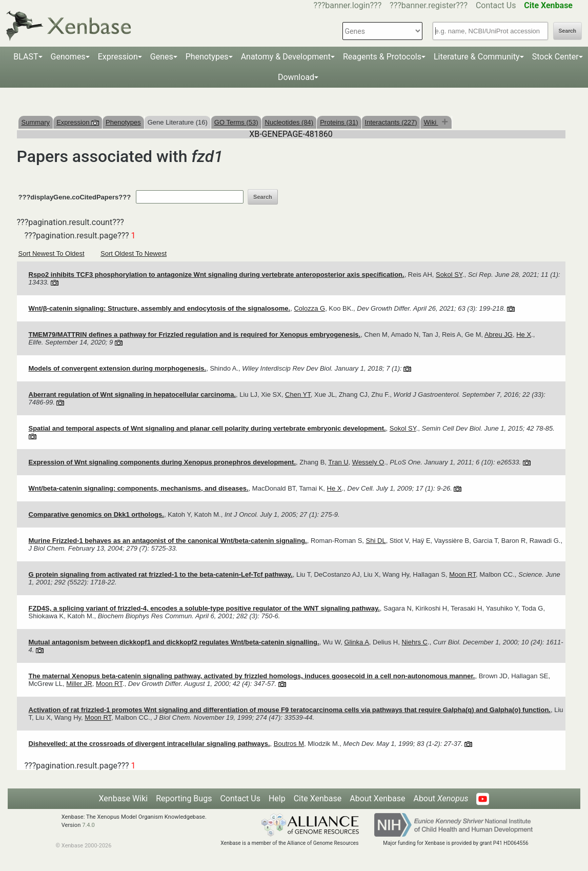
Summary (36, 122)
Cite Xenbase (318, 798)
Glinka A (356, 642)
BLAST (26, 57)
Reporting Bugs (184, 798)
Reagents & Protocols (382, 57)
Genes (162, 57)
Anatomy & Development (286, 57)
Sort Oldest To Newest (134, 254)
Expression (118, 57)
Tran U (338, 462)
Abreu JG (499, 335)
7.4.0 (88, 825)
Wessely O (368, 462)
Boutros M (289, 744)
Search (567, 31)
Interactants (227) (391, 122)
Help (277, 798)
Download (296, 77)
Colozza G (309, 308)
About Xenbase (377, 798)
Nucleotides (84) (289, 122)
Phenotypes (207, 57)
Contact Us (496, 5)
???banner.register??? (429, 5)
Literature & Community (477, 57)
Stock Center (555, 57)
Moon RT (462, 574)
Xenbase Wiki (124, 798)
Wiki (431, 122)
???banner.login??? (348, 5)
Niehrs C (414, 642)
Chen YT (298, 394)
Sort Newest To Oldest (52, 254)
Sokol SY (449, 275)
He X (524, 335)
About (441, 798)
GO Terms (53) (236, 122)
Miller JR (79, 684)
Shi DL (376, 541)
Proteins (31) (339, 122)
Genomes (68, 57)
